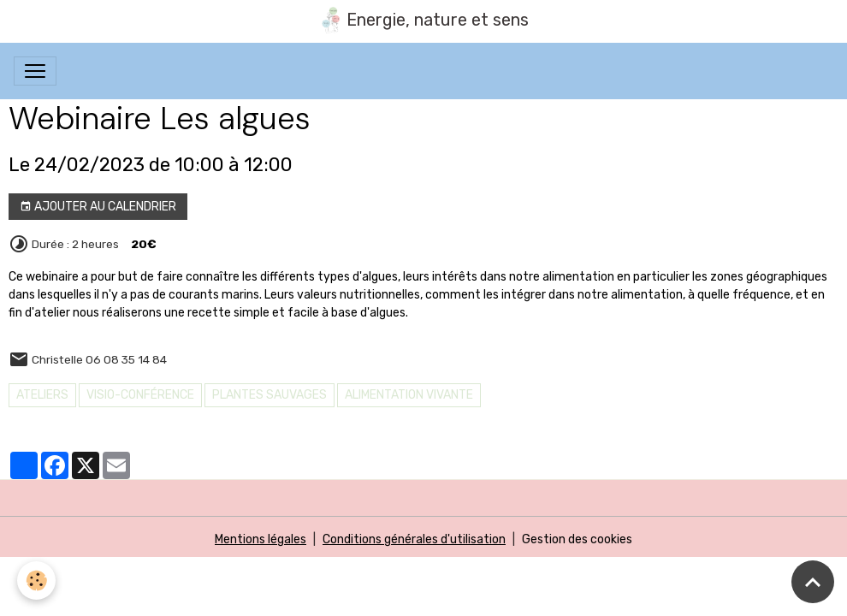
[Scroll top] (813, 582)
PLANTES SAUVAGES (269, 395)
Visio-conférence (140, 395)
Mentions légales (261, 539)
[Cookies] (36, 580)
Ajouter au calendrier (98, 207)
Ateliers (42, 395)
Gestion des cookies (577, 539)
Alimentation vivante (409, 395)
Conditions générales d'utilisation (414, 539)
